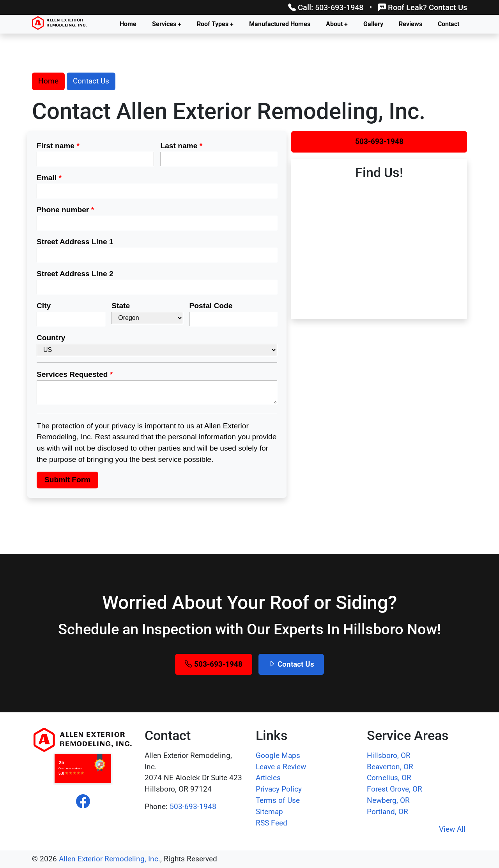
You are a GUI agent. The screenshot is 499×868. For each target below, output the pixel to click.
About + (337, 24)
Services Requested (75, 374)
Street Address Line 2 (75, 274)
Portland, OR (388, 812)
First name (58, 146)
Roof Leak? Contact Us (423, 7)
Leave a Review (281, 767)
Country (51, 338)
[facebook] (83, 802)
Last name (181, 146)
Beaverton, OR (390, 767)
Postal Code (211, 306)
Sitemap (269, 812)
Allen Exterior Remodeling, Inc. (110, 859)
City (44, 306)
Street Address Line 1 (75, 242)
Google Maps (278, 755)
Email (49, 178)
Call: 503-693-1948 (326, 7)
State (121, 306)
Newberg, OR (388, 800)
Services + (167, 24)
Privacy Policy (279, 789)
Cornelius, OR (389, 778)
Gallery (373, 24)
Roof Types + (215, 24)
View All (452, 829)
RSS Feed (272, 823)
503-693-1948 (379, 141)
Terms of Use (278, 800)
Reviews (411, 24)
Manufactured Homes (280, 24)
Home (128, 24)
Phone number (65, 210)
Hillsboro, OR (389, 755)
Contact (449, 24)
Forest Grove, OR (395, 789)
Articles (268, 778)
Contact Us (91, 81)
